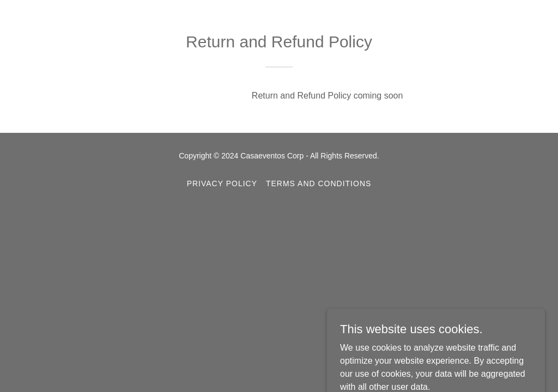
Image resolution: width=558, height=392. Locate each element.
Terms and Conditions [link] (319, 183)
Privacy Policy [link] (222, 183)
